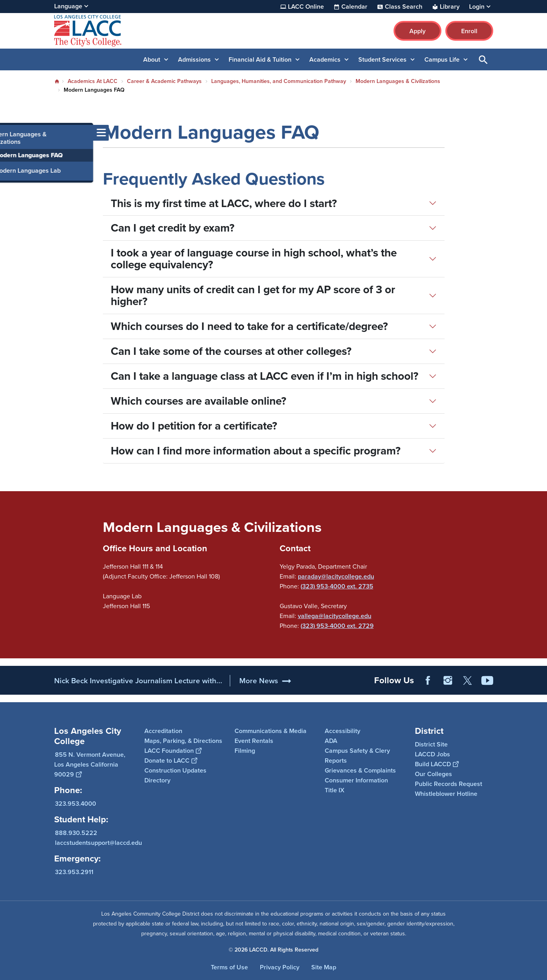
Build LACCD (437, 764)
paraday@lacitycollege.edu (336, 576)
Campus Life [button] (442, 59)
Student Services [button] (382, 59)
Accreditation (163, 731)
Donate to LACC (171, 760)
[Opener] (539, 678)
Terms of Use (229, 967)
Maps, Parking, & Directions (183, 741)
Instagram (448, 680)
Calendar (354, 7)
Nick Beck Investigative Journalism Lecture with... (138, 681)
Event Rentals (254, 741)
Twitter (468, 680)
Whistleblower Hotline (446, 794)
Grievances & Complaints (360, 770)
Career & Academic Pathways (164, 81)
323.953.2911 (74, 872)
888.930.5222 (76, 833)
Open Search (483, 59)
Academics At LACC (93, 81)
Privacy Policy (280, 967)
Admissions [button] (194, 59)
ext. (352, 586)
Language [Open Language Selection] (68, 6)
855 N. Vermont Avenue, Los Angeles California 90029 (90, 764)
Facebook (428, 680)
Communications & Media (271, 731)
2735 (366, 586)
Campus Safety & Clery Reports (357, 756)
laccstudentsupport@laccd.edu (98, 843)
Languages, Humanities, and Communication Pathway (279, 81)
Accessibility (343, 731)
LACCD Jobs (432, 754)
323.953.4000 (76, 804)
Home (57, 81)
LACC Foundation (173, 751)
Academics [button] (325, 59)
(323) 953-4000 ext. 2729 (337, 626)
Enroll (469, 31)
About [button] (152, 59)
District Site (431, 744)
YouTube (487, 680)
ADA (331, 741)
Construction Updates (175, 770)
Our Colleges (433, 774)
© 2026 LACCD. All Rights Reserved (273, 950)
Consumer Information (356, 780)
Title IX (335, 790)
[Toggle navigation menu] (8, 133)
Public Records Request (449, 784)
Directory (157, 780)
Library (450, 7)
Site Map (324, 967)
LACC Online (306, 7)
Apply (417, 31)
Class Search (404, 7)
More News (259, 681)
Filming (245, 751)
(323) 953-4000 (323, 586)
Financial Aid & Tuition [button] (260, 59)
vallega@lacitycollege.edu (335, 616)
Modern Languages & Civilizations (398, 81)
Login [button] (477, 7)
